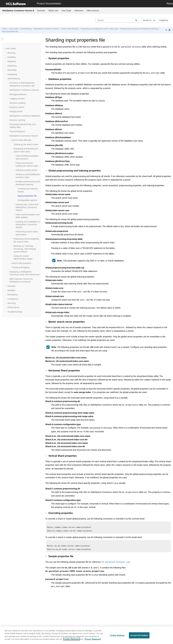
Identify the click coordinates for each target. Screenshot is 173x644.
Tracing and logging (20, 267)
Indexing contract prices (26, 170)
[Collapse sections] (167, 30)
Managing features (18, 94)
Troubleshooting (15, 312)
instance (24, 90)
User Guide (66, 11)
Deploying (12, 66)
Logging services (17, 99)
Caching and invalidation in (28, 225)
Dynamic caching (17, 120)
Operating (12, 70)
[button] (4, 49)
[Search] (136, 20)
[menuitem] (41, 11)
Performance (13, 307)
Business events (17, 107)
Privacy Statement (93, 641)
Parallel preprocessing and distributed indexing (139, 29)
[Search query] (117, 20)
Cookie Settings (117, 637)
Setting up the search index (26, 144)
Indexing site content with (27, 207)
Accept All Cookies (139, 637)
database (25, 116)
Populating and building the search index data (99, 29)
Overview (41, 11)
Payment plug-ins (17, 131)
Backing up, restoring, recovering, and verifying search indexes (25, 249)
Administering (26, 29)
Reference (79, 11)
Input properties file (10, 32)
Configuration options (27, 200)
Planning (11, 53)
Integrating (12, 74)
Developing (13, 295)
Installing (11, 57)
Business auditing (18, 103)
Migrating (12, 61)
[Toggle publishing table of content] (2, 38)
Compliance (13, 299)
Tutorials (11, 286)
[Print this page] (170, 30)
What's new (53, 11)
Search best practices (21, 263)
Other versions (93, 11)
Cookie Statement (72, 641)
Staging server (16, 111)
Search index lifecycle (70, 29)
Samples (11, 290)
